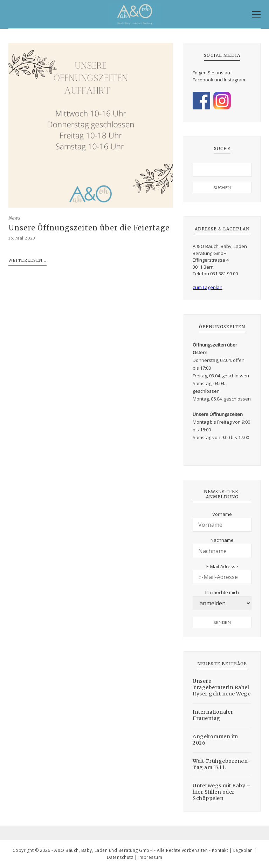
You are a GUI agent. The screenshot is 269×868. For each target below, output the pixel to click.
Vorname (222, 514)
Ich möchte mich (222, 592)
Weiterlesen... (27, 260)
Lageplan (243, 850)
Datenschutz (120, 857)
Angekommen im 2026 (215, 740)
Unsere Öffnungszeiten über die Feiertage (89, 228)
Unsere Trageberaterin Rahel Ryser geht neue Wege (222, 687)
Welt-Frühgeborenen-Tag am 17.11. (222, 764)
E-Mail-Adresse (222, 566)
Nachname (222, 540)
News (14, 218)
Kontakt (220, 850)
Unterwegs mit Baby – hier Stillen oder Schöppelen (222, 792)
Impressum (150, 857)
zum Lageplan (208, 287)
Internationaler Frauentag (213, 715)
